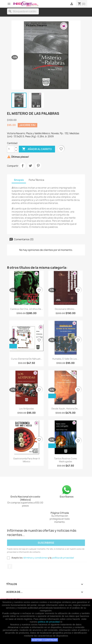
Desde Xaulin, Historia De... (65, 409)
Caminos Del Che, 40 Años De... (27, 309)
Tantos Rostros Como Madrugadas (66, 460)
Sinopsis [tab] (19, 180)
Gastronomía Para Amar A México (27, 460)
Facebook (10, 566)
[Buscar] (23, 11)
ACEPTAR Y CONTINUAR (45, 640)
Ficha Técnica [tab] (36, 180)
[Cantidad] (11, 149)
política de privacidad (49, 622)
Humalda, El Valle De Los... (65, 359)
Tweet (30, 166)
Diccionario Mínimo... (65, 309)
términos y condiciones (35, 558)
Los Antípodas (27, 409)
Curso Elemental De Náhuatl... (27, 359)
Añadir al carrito (37, 149)
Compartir (23, 166)
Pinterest (38, 166)
